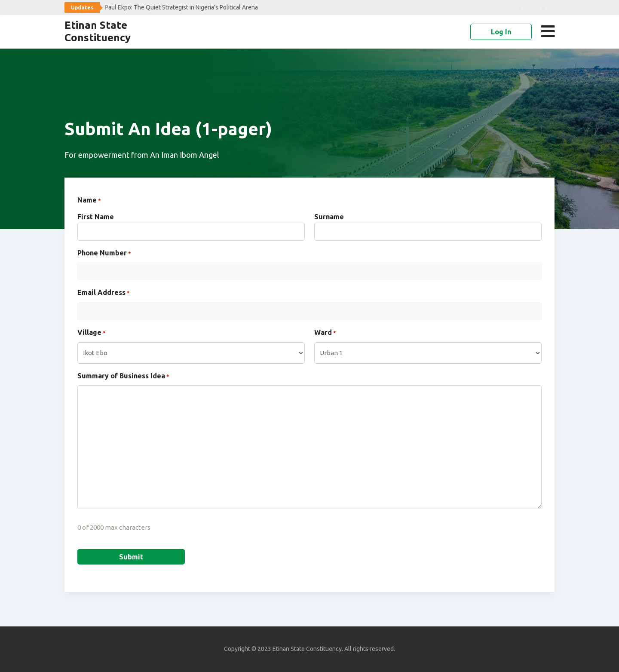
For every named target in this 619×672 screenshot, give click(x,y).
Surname (329, 217)
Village (92, 333)
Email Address (104, 293)
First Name (96, 217)
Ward (325, 333)
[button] (550, 31)
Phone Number (104, 254)
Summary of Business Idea (123, 377)
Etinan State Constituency (98, 31)
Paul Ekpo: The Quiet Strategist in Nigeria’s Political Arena (181, 7)
